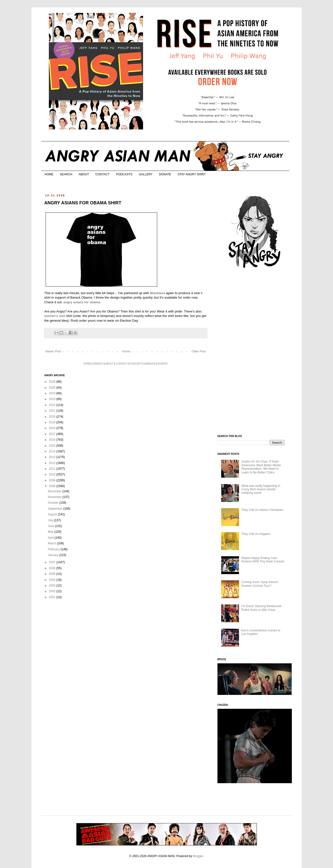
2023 (53, 399)
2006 (53, 568)
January (54, 555)
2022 (53, 405)
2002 (53, 591)
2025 (53, 388)
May (51, 532)
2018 (53, 428)
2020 (53, 417)
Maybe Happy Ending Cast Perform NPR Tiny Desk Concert (263, 560)
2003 (53, 586)
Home (126, 351)
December (55, 491)
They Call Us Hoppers (256, 534)
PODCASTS (124, 174)
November (55, 497)
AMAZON (150, 364)
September (56, 509)
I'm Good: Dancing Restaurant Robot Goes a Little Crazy (261, 608)
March (52, 543)
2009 (53, 480)
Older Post (199, 351)
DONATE (165, 174)
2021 (53, 411)
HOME (49, 174)
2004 (53, 580)
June (51, 526)
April (51, 538)
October (54, 503)
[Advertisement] (255, 352)
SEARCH (66, 174)
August (53, 514)
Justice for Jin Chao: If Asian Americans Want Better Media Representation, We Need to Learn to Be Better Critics (261, 467)
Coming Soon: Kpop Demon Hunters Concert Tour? (260, 584)
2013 (53, 457)
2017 (53, 434)
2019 (53, 422)
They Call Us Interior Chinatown (262, 510)
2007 (53, 562)
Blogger (198, 856)
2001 (53, 597)
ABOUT (84, 174)
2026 (53, 382)
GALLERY (146, 174)
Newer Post (53, 351)
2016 (53, 440)
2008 (53, 486)
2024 (53, 393)
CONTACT (103, 174)
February (54, 549)
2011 (53, 469)
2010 (53, 474)
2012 (53, 463)
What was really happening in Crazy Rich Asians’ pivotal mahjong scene (261, 489)
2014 (53, 451)
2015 (53, 446)
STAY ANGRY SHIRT (192, 174)
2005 (53, 574)
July (51, 520)
